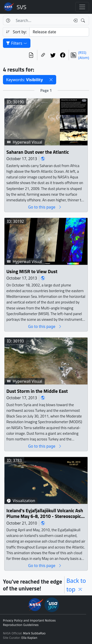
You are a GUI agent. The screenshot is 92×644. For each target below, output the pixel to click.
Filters (17, 43)
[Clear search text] (74, 20)
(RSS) (82, 52)
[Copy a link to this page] (43, 55)
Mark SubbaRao (34, 633)
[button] (51, 80)
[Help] (8, 20)
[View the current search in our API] (31, 55)
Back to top (76, 585)
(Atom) (84, 58)
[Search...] (42, 20)
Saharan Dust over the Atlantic (38, 152)
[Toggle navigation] (82, 7)
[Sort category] (59, 32)
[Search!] (84, 20)
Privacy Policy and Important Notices (29, 621)
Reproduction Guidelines (21, 625)
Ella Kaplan (29, 638)
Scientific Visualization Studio (22, 7)
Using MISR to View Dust (32, 272)
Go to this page (45, 207)
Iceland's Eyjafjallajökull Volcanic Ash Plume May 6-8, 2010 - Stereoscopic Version (45, 514)
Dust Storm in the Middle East (37, 391)
